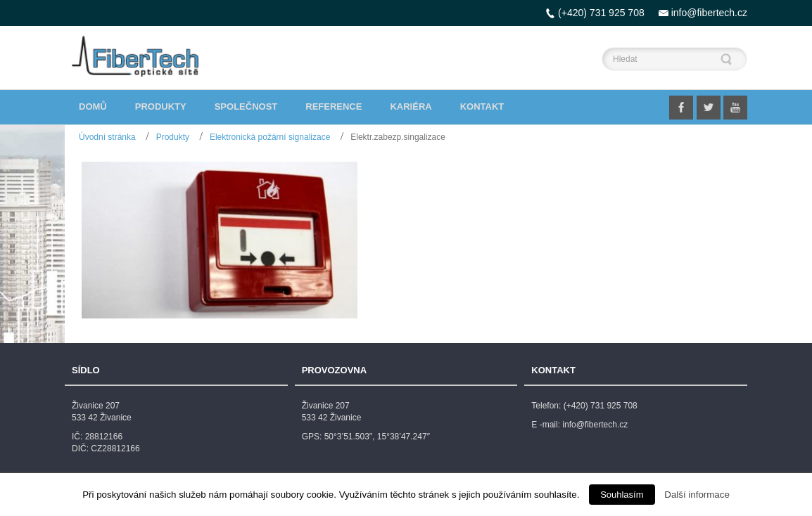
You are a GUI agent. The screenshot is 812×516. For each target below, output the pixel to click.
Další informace (697, 495)
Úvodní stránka (107, 137)
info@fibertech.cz (709, 13)
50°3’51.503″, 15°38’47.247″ (377, 437)
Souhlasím (622, 495)
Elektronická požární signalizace (270, 137)
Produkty (173, 137)
